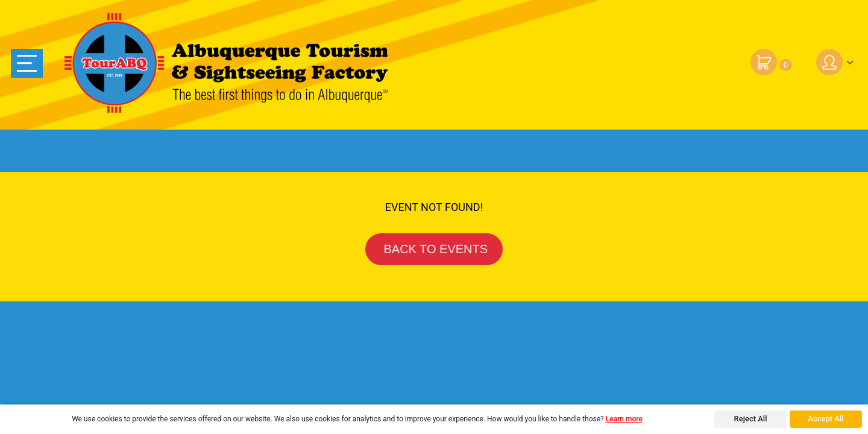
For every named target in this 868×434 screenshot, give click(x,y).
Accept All (826, 419)
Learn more (624, 419)
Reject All (751, 419)
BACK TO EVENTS (434, 249)
